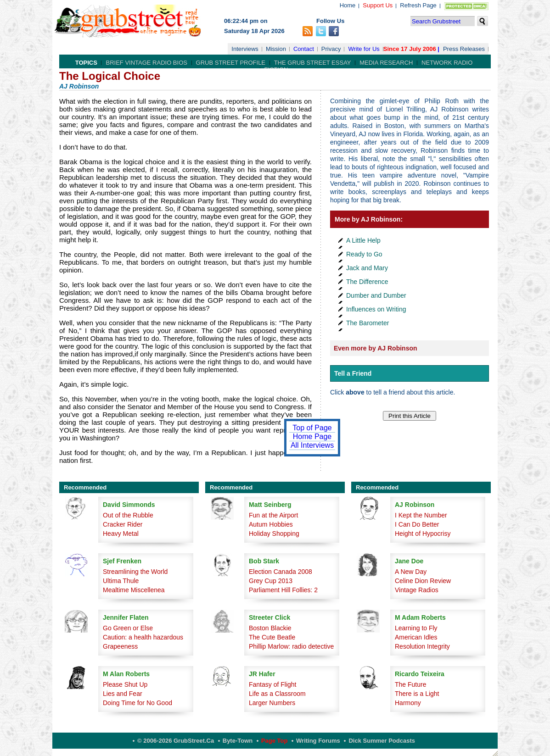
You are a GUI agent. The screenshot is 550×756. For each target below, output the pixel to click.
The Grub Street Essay (313, 63)
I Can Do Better (417, 524)
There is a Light (417, 694)
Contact (304, 49)
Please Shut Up (125, 684)
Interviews (245, 49)
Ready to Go (364, 254)
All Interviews (312, 445)
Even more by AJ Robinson (376, 348)
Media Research (386, 63)
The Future (410, 684)
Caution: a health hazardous (143, 637)
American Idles (416, 637)
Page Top (275, 741)
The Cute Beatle (272, 637)
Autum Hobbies (271, 524)
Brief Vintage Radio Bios (146, 63)
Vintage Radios (417, 590)
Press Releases (464, 49)
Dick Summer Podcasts (382, 741)
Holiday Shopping (274, 534)
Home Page (312, 436)
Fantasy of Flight (273, 684)
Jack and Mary (367, 268)
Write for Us (364, 49)
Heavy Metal (121, 534)
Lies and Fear (123, 694)
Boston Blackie (270, 628)
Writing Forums (318, 741)
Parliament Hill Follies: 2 (283, 590)
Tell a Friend (353, 373)
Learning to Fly (416, 628)
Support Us (378, 5)
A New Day (411, 572)
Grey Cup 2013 (271, 581)
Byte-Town (238, 741)
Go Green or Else (128, 628)
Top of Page (312, 428)
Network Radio (447, 63)
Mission (276, 49)
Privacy (331, 49)
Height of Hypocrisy (423, 534)
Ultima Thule (121, 581)
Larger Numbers (272, 703)
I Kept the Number (421, 515)
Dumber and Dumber (376, 295)
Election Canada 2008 (281, 572)
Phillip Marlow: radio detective (291, 646)
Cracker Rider (123, 524)
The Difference (367, 282)
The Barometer (368, 323)
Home (348, 5)
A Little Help (363, 240)
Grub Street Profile (231, 63)
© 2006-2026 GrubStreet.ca (176, 741)
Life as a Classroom (277, 694)
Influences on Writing (376, 309)
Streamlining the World (135, 572)
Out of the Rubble (128, 515)
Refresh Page (418, 5)
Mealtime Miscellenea (134, 590)
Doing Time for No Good (137, 703)
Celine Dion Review (423, 581)
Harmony (408, 703)
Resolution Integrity (422, 646)
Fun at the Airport (273, 515)
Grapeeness (120, 646)
